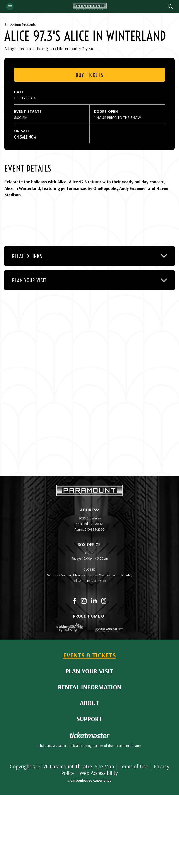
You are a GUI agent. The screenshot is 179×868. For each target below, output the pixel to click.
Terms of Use (134, 839)
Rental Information (90, 760)
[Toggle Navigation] (10, 7)
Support (89, 792)
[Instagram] (84, 674)
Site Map (104, 839)
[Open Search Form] (171, 7)
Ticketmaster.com (52, 818)
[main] (89, 274)
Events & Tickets (89, 728)
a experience (90, 853)
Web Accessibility (99, 846)
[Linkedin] (94, 674)
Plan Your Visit (89, 744)
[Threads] (104, 674)
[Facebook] (74, 674)
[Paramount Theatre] (89, 567)
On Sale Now (25, 210)
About (90, 776)
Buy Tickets (89, 148)
